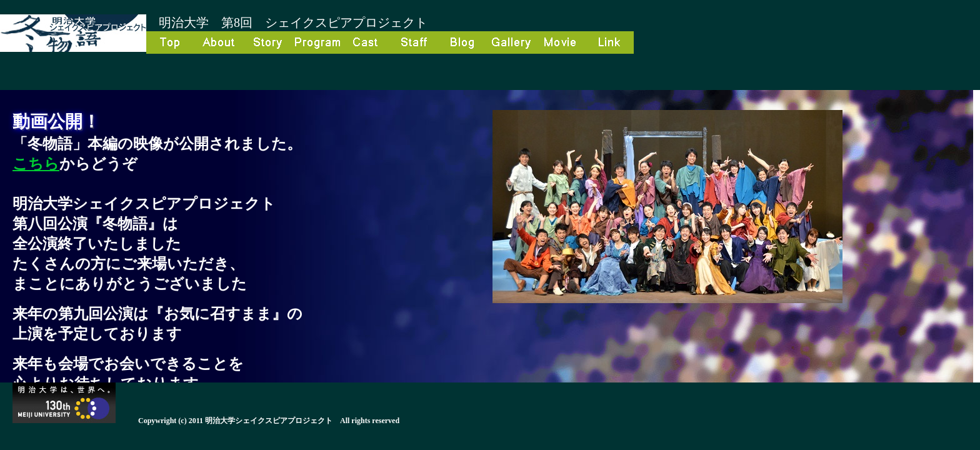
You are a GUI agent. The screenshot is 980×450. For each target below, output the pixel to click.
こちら (36, 164)
